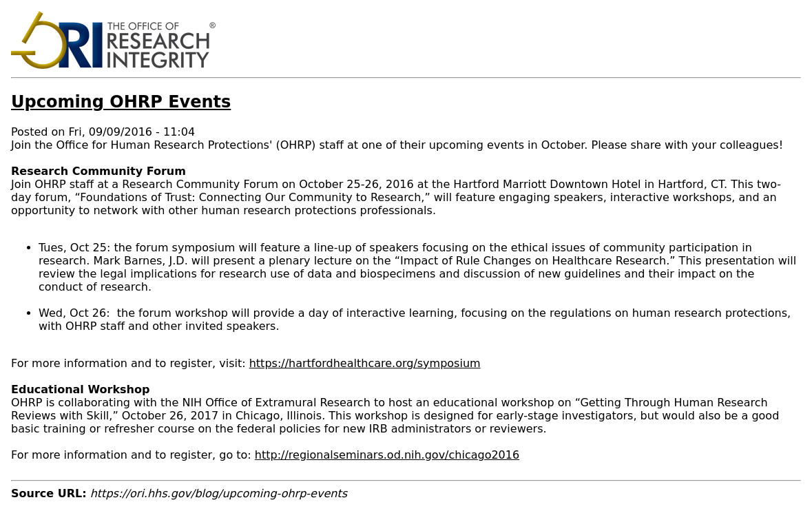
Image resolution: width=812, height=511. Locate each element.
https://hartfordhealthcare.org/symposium (365, 363)
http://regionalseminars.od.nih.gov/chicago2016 (387, 455)
